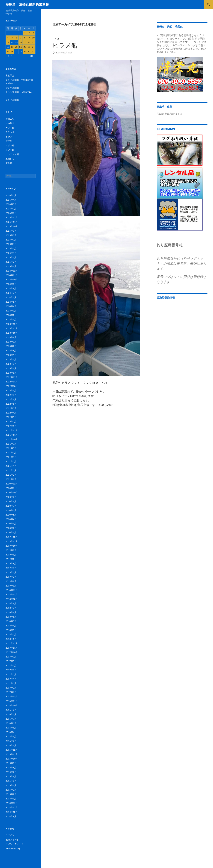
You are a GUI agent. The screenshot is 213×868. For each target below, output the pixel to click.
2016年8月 (11, 714)
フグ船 (9, 141)
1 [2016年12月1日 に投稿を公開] (25, 33)
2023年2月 (11, 368)
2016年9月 (11, 710)
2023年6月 (11, 351)
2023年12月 (12, 324)
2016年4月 (11, 732)
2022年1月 (11, 426)
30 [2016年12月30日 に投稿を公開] (29, 51)
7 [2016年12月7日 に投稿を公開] (21, 38)
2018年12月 (12, 590)
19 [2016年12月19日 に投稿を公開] (12, 47)
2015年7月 (11, 772)
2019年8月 (11, 555)
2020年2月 (11, 528)
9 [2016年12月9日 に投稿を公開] (29, 38)
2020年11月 (12, 488)
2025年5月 (11, 249)
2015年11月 (12, 754)
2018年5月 (11, 621)
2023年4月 (11, 359)
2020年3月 (11, 524)
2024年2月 (11, 315)
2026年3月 (11, 204)
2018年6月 (11, 617)
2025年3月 (11, 257)
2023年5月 (11, 355)
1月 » (32, 56)
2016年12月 (12, 697)
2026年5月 (11, 195)
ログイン (10, 835)
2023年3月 (11, 364)
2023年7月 (11, 346)
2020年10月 (12, 493)
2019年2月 (11, 581)
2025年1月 (11, 266)
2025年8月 (11, 235)
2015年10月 (12, 759)
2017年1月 (11, 692)
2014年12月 (12, 803)
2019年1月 (11, 586)
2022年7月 (11, 399)
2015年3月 (11, 790)
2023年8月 (11, 342)
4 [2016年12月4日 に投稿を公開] (8, 38)
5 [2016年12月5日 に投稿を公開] (12, 38)
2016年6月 (11, 723)
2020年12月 (12, 484)
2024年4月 (11, 306)
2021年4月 (11, 466)
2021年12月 (12, 430)
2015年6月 (11, 776)
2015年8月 (11, 768)
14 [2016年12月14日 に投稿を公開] (21, 42)
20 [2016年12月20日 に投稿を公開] (16, 47)
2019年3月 (11, 577)
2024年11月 (12, 275)
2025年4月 (11, 253)
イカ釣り (10, 123)
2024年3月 (11, 311)
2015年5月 (11, 781)
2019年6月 (11, 563)
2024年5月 (11, 302)
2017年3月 (11, 683)
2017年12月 (12, 643)
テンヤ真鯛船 (12, 88)
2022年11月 (12, 382)
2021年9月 (11, 444)
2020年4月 (11, 519)
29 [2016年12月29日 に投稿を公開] (25, 51)
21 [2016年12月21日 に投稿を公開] (21, 47)
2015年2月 (11, 794)
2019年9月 (11, 550)
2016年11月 (12, 701)
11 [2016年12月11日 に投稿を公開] (8, 42)
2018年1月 (11, 639)
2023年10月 (12, 333)
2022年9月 (11, 390)
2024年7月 (11, 293)
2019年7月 (11, 559)
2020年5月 (11, 515)
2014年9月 (11, 816)
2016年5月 (11, 728)
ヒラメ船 (65, 45)
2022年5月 (11, 408)
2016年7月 (11, 719)
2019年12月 (12, 537)
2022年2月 (11, 422)
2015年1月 (11, 799)
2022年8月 (11, 395)
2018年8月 (11, 608)
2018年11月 (12, 595)
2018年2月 (11, 634)
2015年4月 (11, 785)
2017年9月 (11, 657)
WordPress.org (13, 848)
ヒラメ (56, 39)
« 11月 (10, 56)
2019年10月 (12, 546)
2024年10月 (12, 280)
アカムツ (10, 119)
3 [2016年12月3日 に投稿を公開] (33, 33)
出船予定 (10, 76)
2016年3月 (11, 736)
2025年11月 (12, 222)
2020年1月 (11, 532)
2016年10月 (12, 705)
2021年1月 (11, 479)
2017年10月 (12, 652)
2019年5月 (11, 568)
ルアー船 (10, 150)
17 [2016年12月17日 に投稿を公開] (33, 42)
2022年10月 (12, 386)
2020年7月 (11, 506)
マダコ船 (10, 145)
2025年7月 (11, 240)
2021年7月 (11, 453)
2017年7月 (11, 666)
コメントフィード (14, 844)
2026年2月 (11, 209)
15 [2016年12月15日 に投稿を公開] (25, 42)
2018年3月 (11, 630)
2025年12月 (12, 217)
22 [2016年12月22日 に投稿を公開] (25, 47)
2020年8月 (11, 501)
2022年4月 (11, 413)
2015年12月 (12, 750)
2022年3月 (11, 417)
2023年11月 (12, 328)
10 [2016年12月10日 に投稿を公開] (33, 38)
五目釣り (10, 159)
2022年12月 (12, 377)
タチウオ (10, 132)
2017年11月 (12, 648)
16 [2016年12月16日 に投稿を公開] (29, 42)
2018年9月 (11, 603)
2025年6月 (11, 244)
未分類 (9, 163)
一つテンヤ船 (12, 154)
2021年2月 (11, 475)
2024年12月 (12, 271)
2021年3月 (11, 470)
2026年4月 (11, 200)
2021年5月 (11, 461)
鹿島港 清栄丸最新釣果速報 (27, 4)
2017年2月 (11, 688)
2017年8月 (11, 661)
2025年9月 (11, 231)
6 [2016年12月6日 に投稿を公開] (16, 38)
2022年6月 (11, 404)
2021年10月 (12, 439)
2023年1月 (11, 373)
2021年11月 (12, 435)
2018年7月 (11, 612)
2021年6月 (11, 457)
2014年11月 (12, 807)
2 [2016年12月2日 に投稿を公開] (29, 33)
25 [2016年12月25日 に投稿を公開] (8, 51)
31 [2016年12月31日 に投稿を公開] (33, 51)
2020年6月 (11, 510)
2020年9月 (11, 497)
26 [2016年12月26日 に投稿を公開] (12, 51)
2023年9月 (11, 337)
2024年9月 (11, 284)
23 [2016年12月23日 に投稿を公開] (29, 47)
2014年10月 (12, 812)
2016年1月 (11, 745)
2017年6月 (11, 670)
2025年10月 (12, 226)
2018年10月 (12, 599)
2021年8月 (11, 448)
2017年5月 (11, 674)
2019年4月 (11, 572)
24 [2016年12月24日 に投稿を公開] (33, 47)
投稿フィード (12, 840)
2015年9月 (11, 763)
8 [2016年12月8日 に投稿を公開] (25, 38)
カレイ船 (10, 128)
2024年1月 (11, 319)
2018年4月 (11, 626)
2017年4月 (11, 679)
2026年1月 (11, 213)
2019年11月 (12, 541)
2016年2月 (11, 741)
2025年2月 (11, 262)
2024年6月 (11, 297)
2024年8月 (11, 288)
